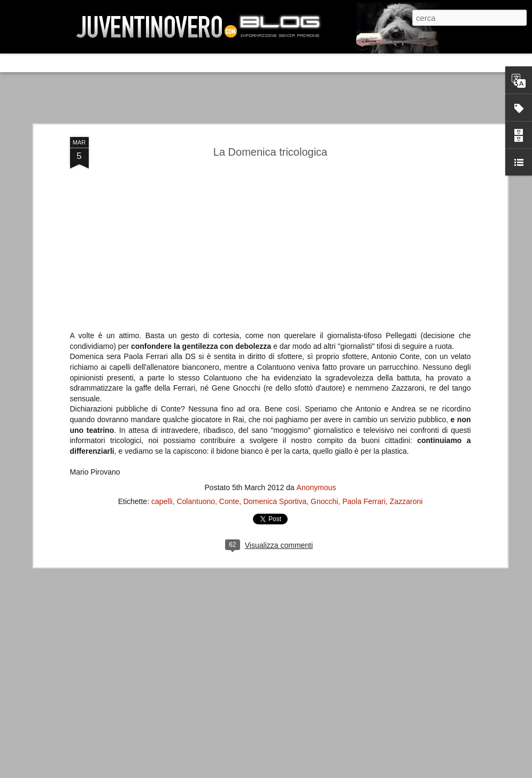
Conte (229, 352)
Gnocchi (324, 352)
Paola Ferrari (364, 352)
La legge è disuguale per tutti (100, 692)
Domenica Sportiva (275, 352)
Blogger (418, 769)
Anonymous (317, 338)
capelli (162, 352)
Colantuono (196, 352)
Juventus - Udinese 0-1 (89, 601)
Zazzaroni (406, 352)
